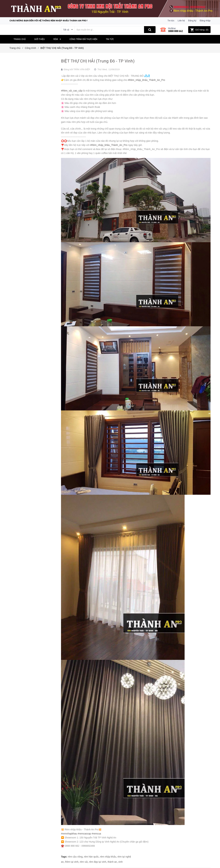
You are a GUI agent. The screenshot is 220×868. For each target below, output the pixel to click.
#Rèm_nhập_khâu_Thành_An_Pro (109, 145)
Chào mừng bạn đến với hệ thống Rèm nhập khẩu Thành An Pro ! (48, 21)
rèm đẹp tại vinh (98, 862)
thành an (112, 862)
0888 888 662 (175, 31)
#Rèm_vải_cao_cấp (72, 91)
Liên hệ (181, 21)
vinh (120, 862)
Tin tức (171, 21)
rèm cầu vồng (75, 857)
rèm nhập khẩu (108, 857)
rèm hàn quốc (91, 857)
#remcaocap (84, 834)
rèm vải (84, 862)
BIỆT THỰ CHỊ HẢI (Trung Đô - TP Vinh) (98, 61)
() (199, 30)
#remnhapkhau (69, 834)
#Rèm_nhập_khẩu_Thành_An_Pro (147, 80)
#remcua (96, 834)
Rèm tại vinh (72, 862)
